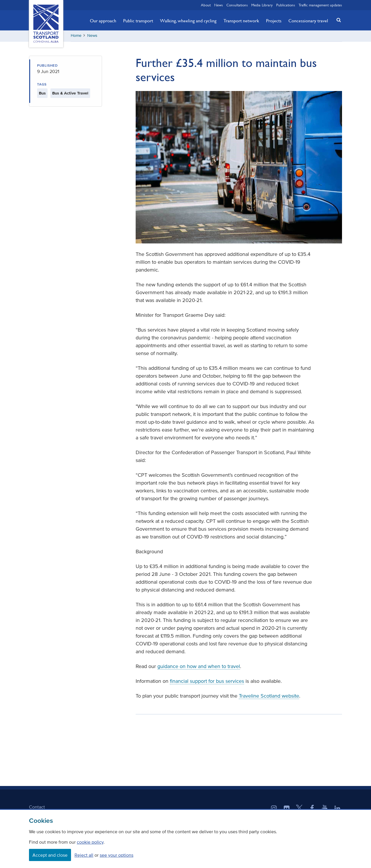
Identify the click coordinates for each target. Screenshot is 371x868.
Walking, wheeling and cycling (188, 21)
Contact (37, 808)
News (219, 5)
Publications (286, 5)
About (206, 5)
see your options (117, 855)
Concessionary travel (308, 21)
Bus (42, 94)
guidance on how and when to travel (199, 667)
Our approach (103, 21)
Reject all (84, 855)
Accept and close (50, 855)
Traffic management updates (320, 5)
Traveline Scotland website (269, 697)
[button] (337, 20)
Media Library (262, 5)
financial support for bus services (207, 682)
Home (76, 36)
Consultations (237, 5)
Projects (274, 21)
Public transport (138, 21)
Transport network (241, 21)
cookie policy (90, 842)
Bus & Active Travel (70, 94)
